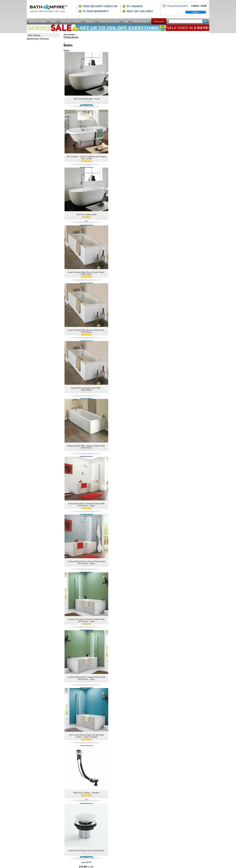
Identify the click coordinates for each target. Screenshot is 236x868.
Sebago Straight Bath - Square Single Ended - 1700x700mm (86, 447)
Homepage (69, 34)
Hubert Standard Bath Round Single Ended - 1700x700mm (86, 331)
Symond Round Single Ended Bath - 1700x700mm (86, 389)
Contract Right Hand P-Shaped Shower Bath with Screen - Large (86, 678)
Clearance (159, 21)
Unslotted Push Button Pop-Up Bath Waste (86, 851)
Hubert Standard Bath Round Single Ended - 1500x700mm (86, 273)
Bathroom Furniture (71, 21)
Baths (54, 21)
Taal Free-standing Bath (86, 214)
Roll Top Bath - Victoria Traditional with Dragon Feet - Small (86, 158)
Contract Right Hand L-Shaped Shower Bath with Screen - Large (86, 562)
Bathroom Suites (38, 21)
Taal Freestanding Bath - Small (86, 99)
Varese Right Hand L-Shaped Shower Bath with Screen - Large (86, 505)
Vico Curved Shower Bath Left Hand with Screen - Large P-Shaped (86, 736)
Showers (90, 21)
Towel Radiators (141, 21)
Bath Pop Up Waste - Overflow (86, 793)
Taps (126, 21)
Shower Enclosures (109, 21)
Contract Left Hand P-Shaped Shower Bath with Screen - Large (86, 620)
